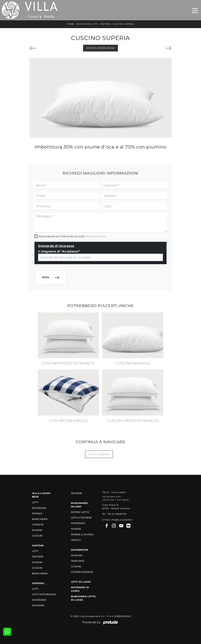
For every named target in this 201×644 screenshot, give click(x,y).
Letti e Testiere (81, 518)
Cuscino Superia (123, 24)
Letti (35, 502)
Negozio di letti (87, 24)
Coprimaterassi (82, 572)
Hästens (105, 24)
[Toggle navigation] (195, 10)
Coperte (38, 525)
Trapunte (78, 561)
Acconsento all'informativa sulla (72, 236)
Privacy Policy (95, 236)
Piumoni (77, 555)
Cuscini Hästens (99, 454)
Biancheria (40, 519)
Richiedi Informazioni (100, 48)
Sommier (38, 605)
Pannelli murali (83, 534)
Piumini (37, 530)
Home (71, 24)
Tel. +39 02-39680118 (114, 514)
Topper (37, 514)
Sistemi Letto (80, 512)
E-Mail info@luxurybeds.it (118, 520)
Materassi (39, 508)
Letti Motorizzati (44, 594)
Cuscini (37, 536)
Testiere (38, 557)
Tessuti (76, 540)
